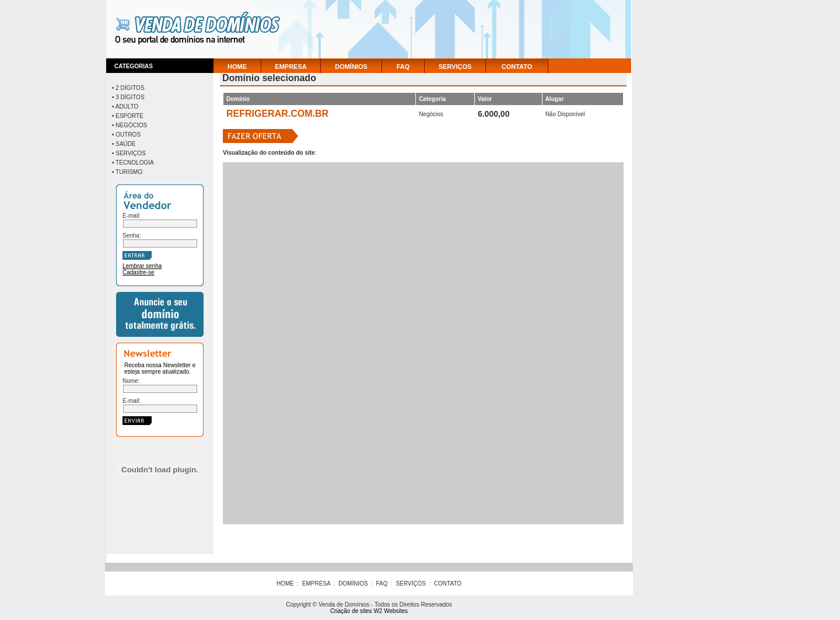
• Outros (126, 135)
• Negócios (129, 125)
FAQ (403, 67)
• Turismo (127, 172)
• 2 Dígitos (128, 88)
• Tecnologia (133, 163)
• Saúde (124, 144)
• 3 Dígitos (128, 97)
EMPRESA (290, 67)
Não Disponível (565, 114)
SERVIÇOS (455, 67)
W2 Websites (391, 611)
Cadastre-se (138, 272)
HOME (237, 67)
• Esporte (128, 116)
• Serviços (129, 153)
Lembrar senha (142, 266)
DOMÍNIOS (351, 67)
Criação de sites (351, 611)
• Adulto (125, 107)
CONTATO (517, 67)
